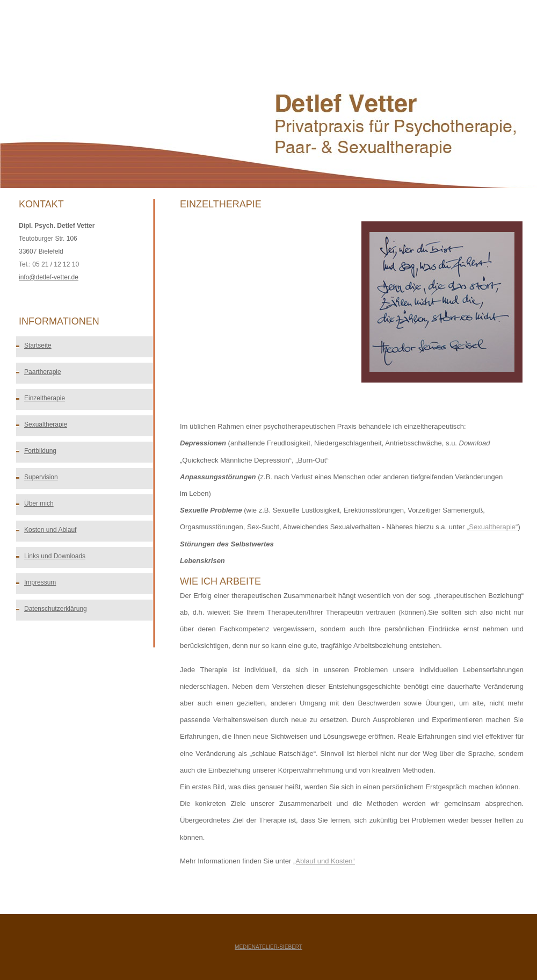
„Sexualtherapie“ (492, 527)
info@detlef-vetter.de (49, 277)
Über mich (39, 503)
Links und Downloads (55, 556)
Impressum (40, 582)
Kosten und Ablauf (50, 530)
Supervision (41, 477)
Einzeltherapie (45, 398)
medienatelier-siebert (268, 947)
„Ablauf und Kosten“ (324, 861)
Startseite (38, 345)
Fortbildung (40, 451)
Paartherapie (43, 372)
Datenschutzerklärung (56, 609)
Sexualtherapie (46, 424)
